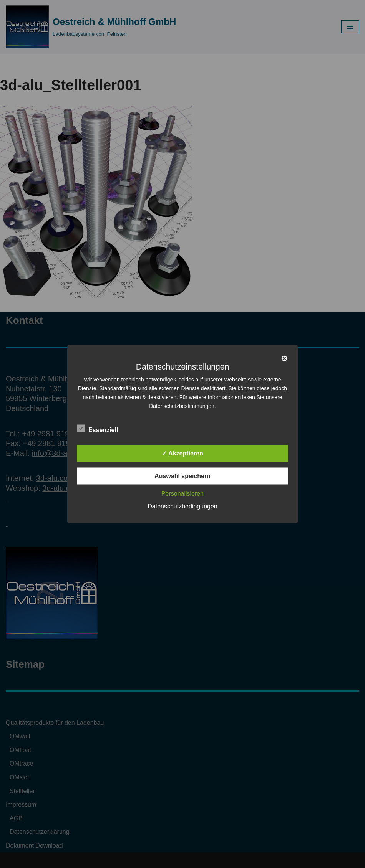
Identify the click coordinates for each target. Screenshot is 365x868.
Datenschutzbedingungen (182, 506)
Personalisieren (182, 494)
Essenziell (97, 429)
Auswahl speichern (182, 476)
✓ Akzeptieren (182, 453)
